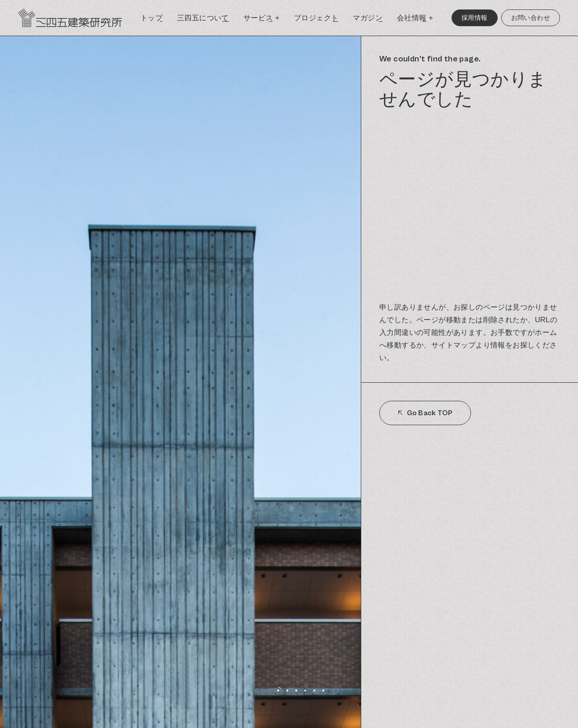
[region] (470, 382)
